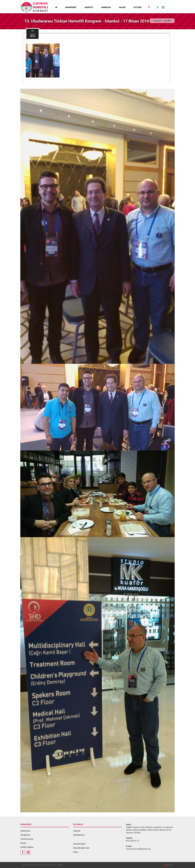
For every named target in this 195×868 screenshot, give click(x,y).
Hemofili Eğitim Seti (81, 848)
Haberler (77, 831)
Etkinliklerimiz (79, 835)
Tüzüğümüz (25, 835)
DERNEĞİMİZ (71, 7)
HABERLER (106, 7)
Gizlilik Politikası (27, 847)
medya (168, 865)
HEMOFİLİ (89, 7)
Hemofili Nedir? (79, 844)
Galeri (76, 852)
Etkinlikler (167, 21)
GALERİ (122, 7)
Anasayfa (157, 21)
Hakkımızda (25, 831)
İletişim (23, 843)
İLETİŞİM (137, 7)
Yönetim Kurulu (27, 839)
